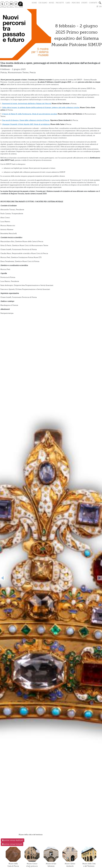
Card (68, 3)
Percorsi (76, 3)
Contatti (93, 3)
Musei (51, 3)
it (97, 7)
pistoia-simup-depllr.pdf (14, 840)
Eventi (84, 3)
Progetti (60, 3)
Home (34, 3)
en (100, 7)
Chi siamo (43, 3)
